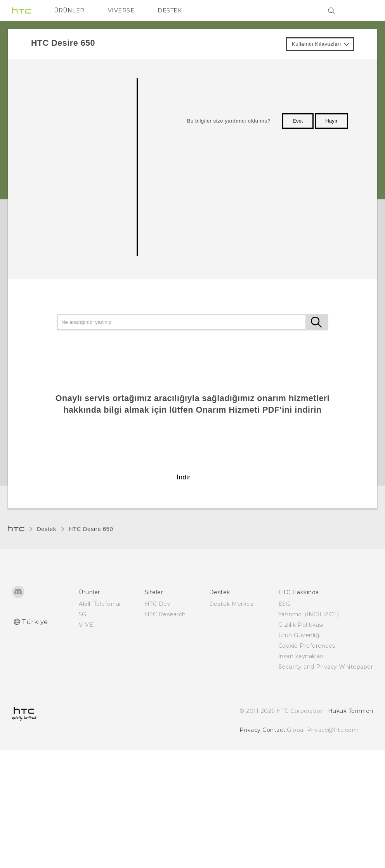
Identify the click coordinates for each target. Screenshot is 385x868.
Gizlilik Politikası (301, 625)
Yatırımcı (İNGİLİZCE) (309, 614)
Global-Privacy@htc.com (322, 730)
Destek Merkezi (232, 604)
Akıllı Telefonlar (100, 604)
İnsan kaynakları (301, 656)
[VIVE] (362, 10)
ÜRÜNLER (69, 10)
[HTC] (21, 10)
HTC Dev (158, 604)
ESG (284, 604)
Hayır (331, 121)
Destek (47, 529)
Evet (298, 121)
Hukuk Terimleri (351, 711)
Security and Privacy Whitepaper (326, 667)
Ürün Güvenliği (300, 635)
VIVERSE (121, 10)
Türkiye (35, 622)
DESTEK (170, 10)
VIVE (86, 625)
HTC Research (165, 614)
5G (82, 614)
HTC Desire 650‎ (91, 529)
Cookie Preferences (307, 646)
